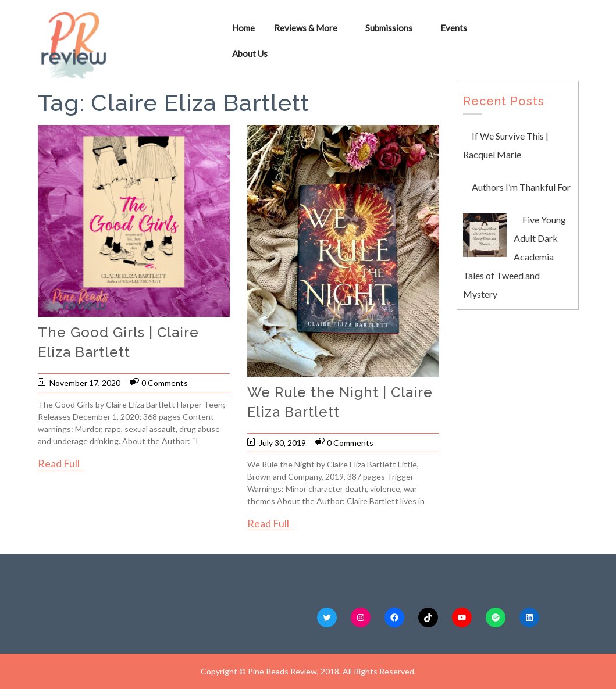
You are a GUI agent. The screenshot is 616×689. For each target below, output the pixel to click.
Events (454, 28)
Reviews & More (306, 28)
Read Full (59, 463)
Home (243, 28)
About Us (250, 53)
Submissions (389, 28)
